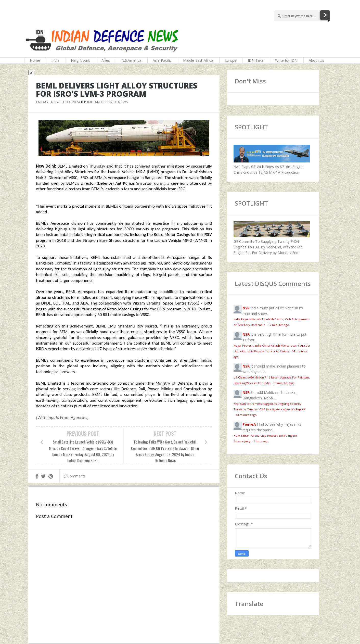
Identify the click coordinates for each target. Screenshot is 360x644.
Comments (75, 476)
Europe (230, 60)
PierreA (249, 424)
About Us (316, 60)
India (55, 60)
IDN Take (256, 60)
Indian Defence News (107, 102)
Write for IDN (286, 60)
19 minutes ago (284, 383)
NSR (246, 308)
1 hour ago (261, 441)
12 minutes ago (279, 325)
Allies (106, 60)
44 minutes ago (246, 415)
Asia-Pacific (162, 60)
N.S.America (131, 60)
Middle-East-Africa (198, 60)
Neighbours (80, 60)
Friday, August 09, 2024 (58, 102)
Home (35, 60)
